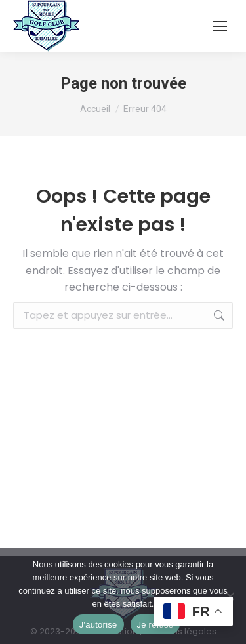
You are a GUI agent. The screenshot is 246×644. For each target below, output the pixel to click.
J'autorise (98, 625)
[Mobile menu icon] (220, 26)
